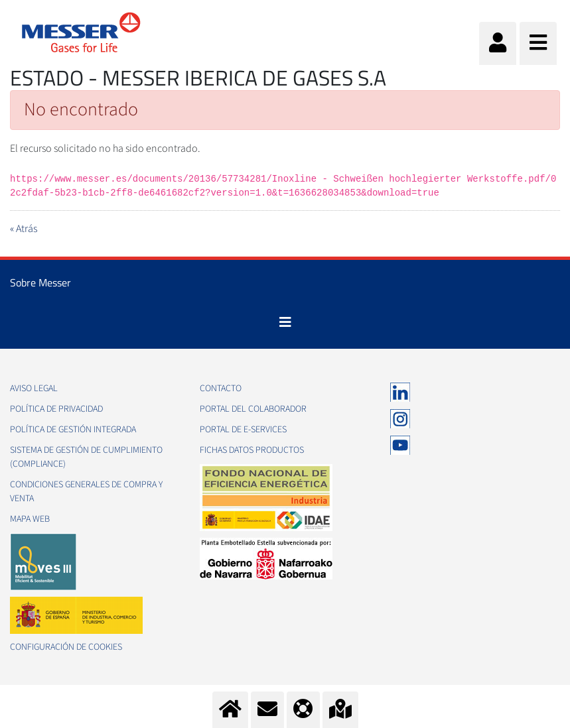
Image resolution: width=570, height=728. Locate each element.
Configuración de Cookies (66, 647)
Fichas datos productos (252, 450)
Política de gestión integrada (73, 430)
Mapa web (30, 519)
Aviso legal (34, 389)
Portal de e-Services (243, 430)
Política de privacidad (56, 409)
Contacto (221, 389)
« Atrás (24, 229)
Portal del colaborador (253, 409)
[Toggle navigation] (285, 322)
